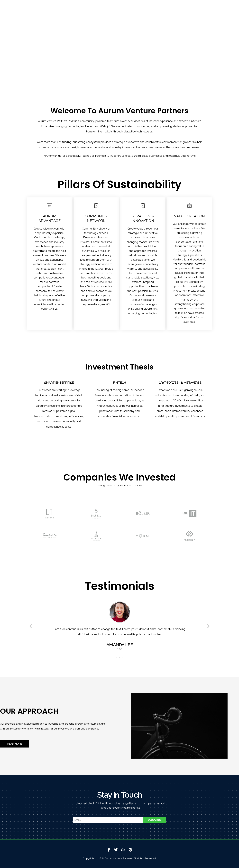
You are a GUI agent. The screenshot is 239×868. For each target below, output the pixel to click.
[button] (31, 626)
